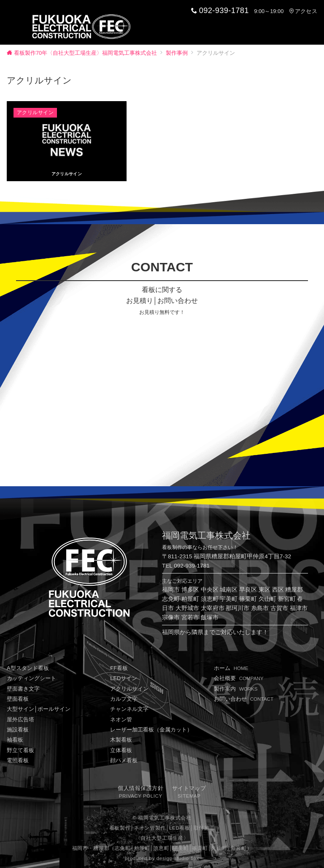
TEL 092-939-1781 (186, 564)
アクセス (303, 11)
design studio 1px (178, 856)
